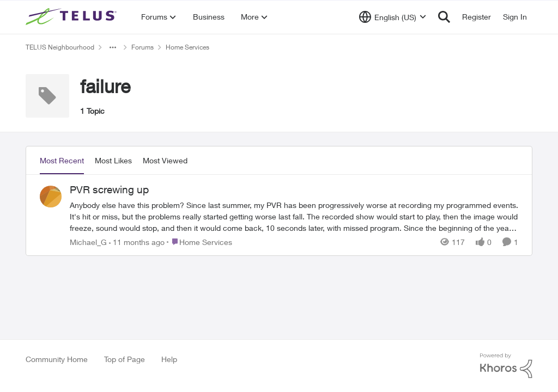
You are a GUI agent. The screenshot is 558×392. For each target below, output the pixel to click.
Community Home (57, 359)
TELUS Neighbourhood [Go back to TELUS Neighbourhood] (60, 47)
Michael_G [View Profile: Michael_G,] (88, 241)
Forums (142, 47)
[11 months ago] (137, 241)
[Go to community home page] (72, 17)
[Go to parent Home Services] (199, 241)
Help (169, 359)
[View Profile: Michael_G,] (51, 197)
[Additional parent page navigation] (113, 47)
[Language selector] (393, 17)
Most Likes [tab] (113, 160)
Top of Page (125, 359)
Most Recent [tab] (62, 160)
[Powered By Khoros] (506, 366)
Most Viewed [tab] (165, 160)
